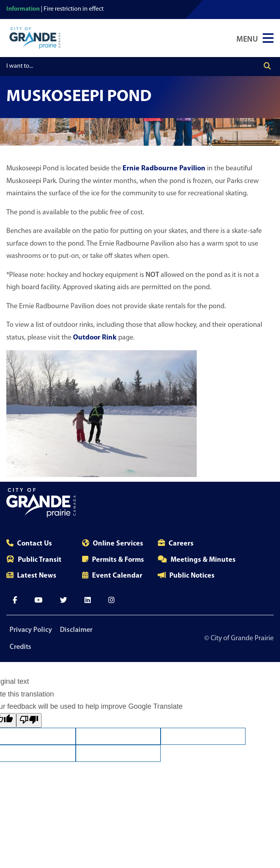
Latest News (37, 576)
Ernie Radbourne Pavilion (164, 169)
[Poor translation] (29, 720)
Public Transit (40, 560)
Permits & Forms (118, 560)
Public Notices (192, 576)
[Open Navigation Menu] (255, 38)
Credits (20, 647)
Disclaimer (76, 630)
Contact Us (35, 544)
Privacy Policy (31, 630)
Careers (181, 544)
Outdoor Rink (95, 338)
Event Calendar (117, 576)
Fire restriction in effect (74, 9)
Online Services (118, 544)
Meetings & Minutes (203, 560)
